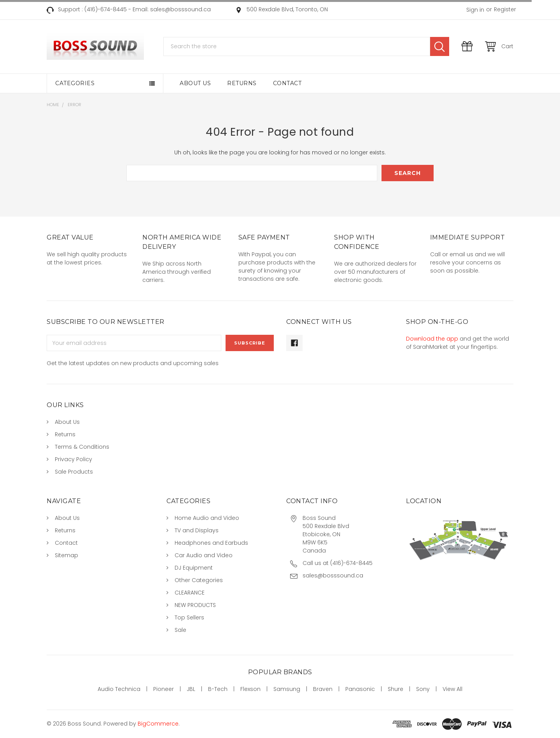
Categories (75, 83)
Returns (242, 83)
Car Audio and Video (204, 555)
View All (452, 689)
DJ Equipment (194, 568)
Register (505, 9)
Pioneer (164, 689)
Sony (423, 689)
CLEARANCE (190, 593)
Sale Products (74, 472)
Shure (395, 689)
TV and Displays (197, 530)
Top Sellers (189, 617)
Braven (323, 689)
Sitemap (66, 555)
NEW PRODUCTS (195, 605)
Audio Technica (119, 689)
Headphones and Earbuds (211, 543)
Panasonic (360, 689)
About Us (195, 83)
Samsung (287, 689)
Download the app (432, 339)
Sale (180, 630)
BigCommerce (158, 724)
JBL (191, 689)
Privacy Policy (73, 459)
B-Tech (218, 689)
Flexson (250, 689)
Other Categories (199, 580)
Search (440, 46)
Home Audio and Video (207, 518)
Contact (287, 83)
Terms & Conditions (82, 447)
